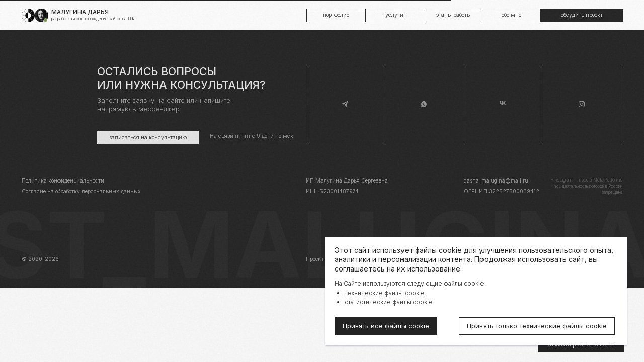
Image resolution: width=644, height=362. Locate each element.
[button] (581, 15)
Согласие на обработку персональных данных (81, 191)
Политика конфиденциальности (63, 181)
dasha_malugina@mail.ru (496, 181)
